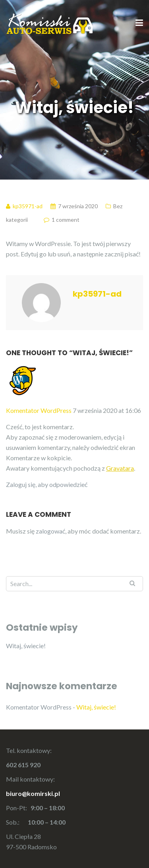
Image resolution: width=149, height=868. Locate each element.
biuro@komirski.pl (33, 793)
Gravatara (120, 468)
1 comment (66, 220)
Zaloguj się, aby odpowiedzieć (47, 484)
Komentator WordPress (39, 410)
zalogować (50, 531)
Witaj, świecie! (26, 646)
